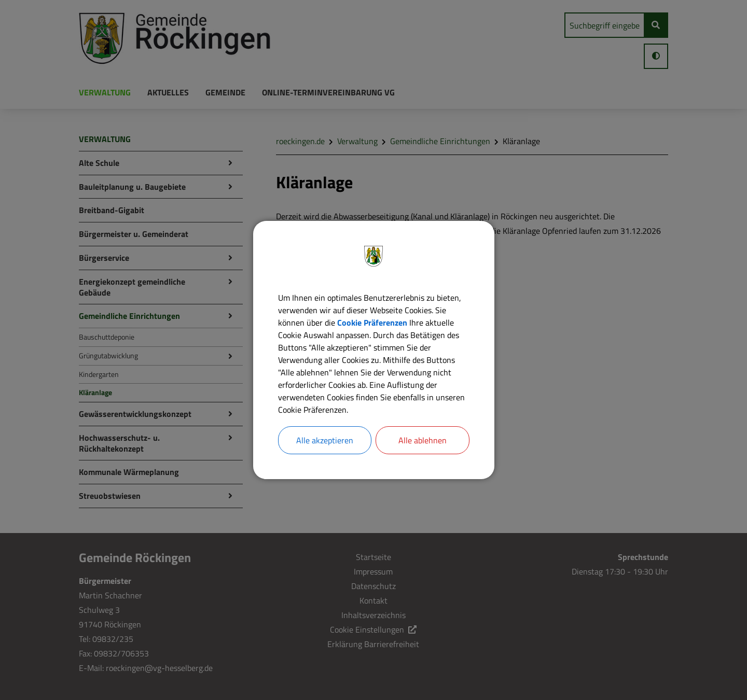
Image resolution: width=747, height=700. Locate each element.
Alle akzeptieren (325, 440)
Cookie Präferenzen (372, 323)
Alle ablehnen (423, 440)
